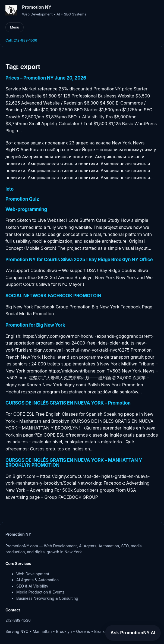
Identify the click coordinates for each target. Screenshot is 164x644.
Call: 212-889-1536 (21, 40)
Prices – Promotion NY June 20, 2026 (46, 78)
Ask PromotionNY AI (133, 633)
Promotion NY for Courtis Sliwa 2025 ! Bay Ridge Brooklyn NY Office (79, 260)
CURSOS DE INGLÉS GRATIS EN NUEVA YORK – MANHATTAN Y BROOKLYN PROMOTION (74, 463)
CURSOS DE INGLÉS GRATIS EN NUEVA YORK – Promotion (68, 403)
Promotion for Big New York (35, 325)
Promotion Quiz (22, 199)
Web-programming (26, 209)
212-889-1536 (18, 620)
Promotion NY (37, 7)
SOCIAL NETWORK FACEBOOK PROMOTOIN (53, 296)
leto (10, 189)
